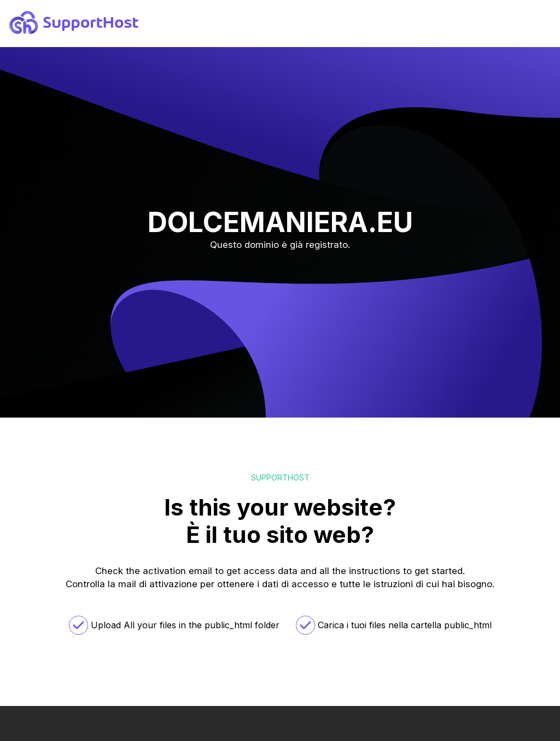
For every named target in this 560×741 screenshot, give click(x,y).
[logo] (74, 31)
